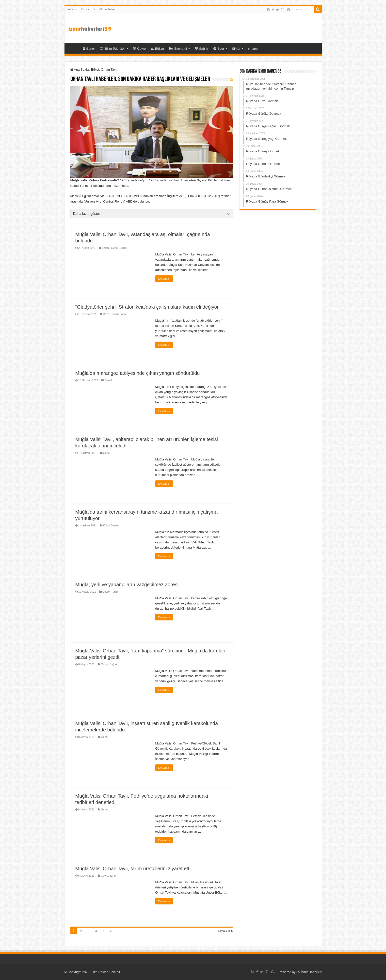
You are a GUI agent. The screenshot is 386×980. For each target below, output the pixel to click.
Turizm (115, 592)
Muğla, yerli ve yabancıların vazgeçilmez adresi (127, 585)
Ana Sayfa (80, 70)
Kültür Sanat (119, 314)
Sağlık (201, 49)
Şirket (236, 49)
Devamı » (164, 279)
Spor (219, 49)
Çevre (139, 49)
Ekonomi (178, 49)
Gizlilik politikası (105, 9)
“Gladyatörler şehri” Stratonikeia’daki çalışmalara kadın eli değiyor (147, 307)
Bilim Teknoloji (113, 49)
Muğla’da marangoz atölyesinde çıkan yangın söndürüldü (138, 373)
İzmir (253, 49)
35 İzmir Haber (73, 48)
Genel (89, 49)
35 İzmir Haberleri (309, 972)
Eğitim (158, 49)
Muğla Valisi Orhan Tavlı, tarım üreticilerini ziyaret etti (133, 869)
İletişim (72, 9)
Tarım (113, 876)
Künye (85, 9)
